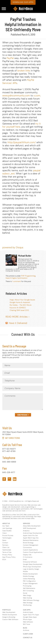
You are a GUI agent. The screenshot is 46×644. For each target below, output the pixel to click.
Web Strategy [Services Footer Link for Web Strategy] (28, 603)
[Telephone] (23, 381)
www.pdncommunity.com (16, 96)
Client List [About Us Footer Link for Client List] (6, 547)
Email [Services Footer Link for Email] (25, 559)
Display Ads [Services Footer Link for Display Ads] (27, 555)
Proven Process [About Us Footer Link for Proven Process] (8, 535)
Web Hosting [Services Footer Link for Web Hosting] (27, 598)
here (18, 127)
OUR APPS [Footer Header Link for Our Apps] (27, 610)
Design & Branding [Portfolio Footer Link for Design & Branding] (9, 617)
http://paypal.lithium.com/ (22, 142)
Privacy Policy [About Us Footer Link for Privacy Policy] (7, 555)
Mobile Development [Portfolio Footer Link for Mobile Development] (10, 615)
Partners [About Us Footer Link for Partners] (5, 545)
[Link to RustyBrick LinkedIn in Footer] (15, 479)
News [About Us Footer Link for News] (4, 540)
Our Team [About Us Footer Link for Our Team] (6, 526)
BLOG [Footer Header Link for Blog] (25, 628)
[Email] (23, 373)
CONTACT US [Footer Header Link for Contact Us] (28, 638)
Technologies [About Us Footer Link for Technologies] (7, 538)
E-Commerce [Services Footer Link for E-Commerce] (28, 557)
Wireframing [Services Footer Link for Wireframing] (27, 605)
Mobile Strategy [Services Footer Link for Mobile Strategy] (29, 576)
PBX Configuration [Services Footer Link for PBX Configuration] (29, 581)
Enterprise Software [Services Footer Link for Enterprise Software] (30, 562)
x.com (37, 96)
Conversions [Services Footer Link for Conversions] (27, 547)
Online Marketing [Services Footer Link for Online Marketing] (29, 579)
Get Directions (12, 438)
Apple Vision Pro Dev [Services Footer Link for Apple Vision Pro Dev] (30, 535)
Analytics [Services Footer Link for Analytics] (26, 531)
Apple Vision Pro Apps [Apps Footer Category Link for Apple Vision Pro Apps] (31, 615)
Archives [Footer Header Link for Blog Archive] (26, 630)
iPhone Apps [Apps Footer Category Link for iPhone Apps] (27, 619)
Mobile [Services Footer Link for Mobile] (25, 571)
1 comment (16, 281)
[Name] (23, 365)
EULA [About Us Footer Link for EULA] (4, 559)
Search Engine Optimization (16, 278)
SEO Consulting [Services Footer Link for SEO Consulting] (28, 591)
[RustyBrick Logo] (23, 9)
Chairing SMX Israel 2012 (19, 310)
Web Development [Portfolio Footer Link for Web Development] (9, 612)
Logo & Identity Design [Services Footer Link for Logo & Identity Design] (31, 569)
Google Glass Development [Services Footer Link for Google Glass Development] (33, 564)
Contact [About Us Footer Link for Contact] (5, 543)
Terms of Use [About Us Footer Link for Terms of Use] (7, 552)
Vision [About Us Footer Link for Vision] (5, 533)
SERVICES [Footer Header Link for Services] (26, 523)
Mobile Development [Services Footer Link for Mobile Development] (30, 574)
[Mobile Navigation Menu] (4, 9)
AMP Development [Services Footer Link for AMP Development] (30, 528)
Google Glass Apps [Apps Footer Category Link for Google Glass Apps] (30, 617)
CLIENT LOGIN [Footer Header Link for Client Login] (28, 634)
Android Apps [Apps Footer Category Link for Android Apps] (28, 612)
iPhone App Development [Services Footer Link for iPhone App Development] (32, 567)
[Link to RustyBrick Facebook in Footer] (4, 479)
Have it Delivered (18, 323)
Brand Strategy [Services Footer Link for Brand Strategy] (28, 543)
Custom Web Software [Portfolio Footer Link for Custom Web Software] (10, 619)
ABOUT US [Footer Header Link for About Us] (6, 523)
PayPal (10, 58)
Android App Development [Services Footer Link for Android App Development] (32, 533)
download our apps (23, 2)
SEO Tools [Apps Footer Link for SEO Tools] (26, 624)
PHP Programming (28, 276)
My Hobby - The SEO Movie (21, 305)
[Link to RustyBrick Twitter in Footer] (9, 479)
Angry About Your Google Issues (22, 300)
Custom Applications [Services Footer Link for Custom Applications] (30, 550)
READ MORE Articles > (18, 317)
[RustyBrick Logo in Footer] (12, 494)
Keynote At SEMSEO (18, 308)
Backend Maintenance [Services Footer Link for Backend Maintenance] (31, 540)
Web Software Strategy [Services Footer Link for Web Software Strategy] (31, 600)
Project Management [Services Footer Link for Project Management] (30, 583)
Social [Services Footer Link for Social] (25, 593)
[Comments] (23, 402)
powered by (13, 247)
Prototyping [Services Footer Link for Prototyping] (27, 586)
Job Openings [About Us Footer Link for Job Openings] (7, 528)
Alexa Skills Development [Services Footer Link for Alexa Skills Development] (32, 526)
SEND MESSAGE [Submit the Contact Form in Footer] (22, 415)
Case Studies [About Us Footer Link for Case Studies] (7, 531)
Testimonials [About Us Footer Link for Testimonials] (7, 550)
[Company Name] (23, 388)
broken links (24, 71)
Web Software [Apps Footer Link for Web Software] (28, 622)
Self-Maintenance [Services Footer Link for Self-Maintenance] (29, 588)
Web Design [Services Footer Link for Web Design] (27, 595)
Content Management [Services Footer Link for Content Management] (31, 545)
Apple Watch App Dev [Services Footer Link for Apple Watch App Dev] (31, 538)
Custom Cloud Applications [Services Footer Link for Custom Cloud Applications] (33, 552)
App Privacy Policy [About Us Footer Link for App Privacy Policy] (9, 557)
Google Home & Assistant (20, 302)
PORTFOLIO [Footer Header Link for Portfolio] (7, 610)
